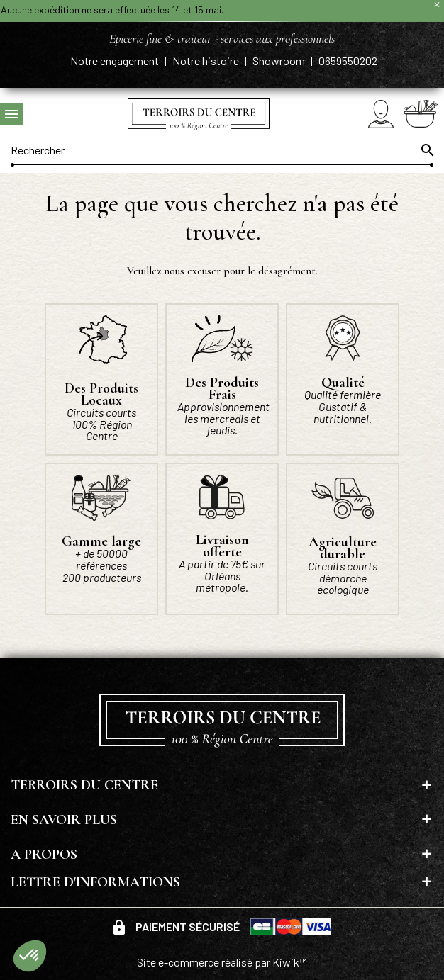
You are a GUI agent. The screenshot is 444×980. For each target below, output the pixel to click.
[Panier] (421, 113)
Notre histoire (207, 61)
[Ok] (426, 150)
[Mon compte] (381, 114)
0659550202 (348, 61)
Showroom (280, 61)
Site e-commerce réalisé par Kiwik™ (222, 962)
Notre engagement (116, 61)
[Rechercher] (222, 150)
